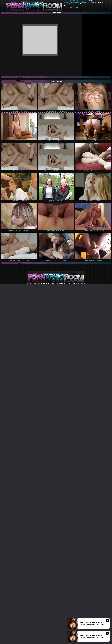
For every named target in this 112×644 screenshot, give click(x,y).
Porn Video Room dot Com (78, 1)
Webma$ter (81, 283)
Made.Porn (90, 2)
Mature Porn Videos (80, 2)
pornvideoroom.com (33, 283)
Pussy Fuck (74, 7)
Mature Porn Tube (69, 2)
